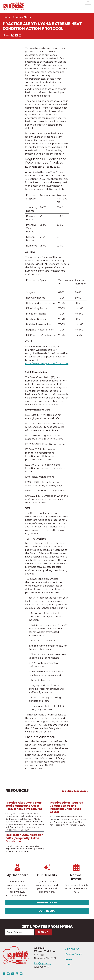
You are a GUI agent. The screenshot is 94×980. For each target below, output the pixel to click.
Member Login (47, 902)
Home (6, 17)
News (69, 959)
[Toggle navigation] (88, 2)
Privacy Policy (74, 954)
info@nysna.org (43, 963)
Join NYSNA (47, 911)
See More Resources (75, 791)
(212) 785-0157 (42, 967)
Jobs (68, 964)
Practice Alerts (22, 17)
